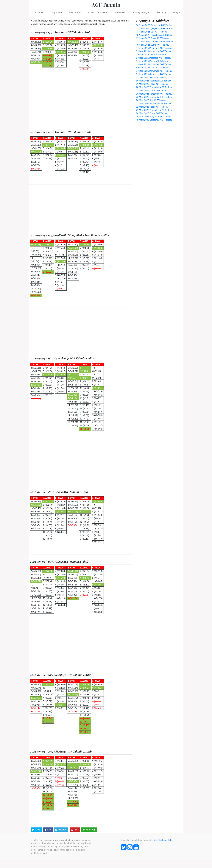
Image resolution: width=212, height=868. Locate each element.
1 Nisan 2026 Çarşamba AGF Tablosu (154, 74)
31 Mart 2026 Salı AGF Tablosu (151, 77)
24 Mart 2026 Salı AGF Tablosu (151, 100)
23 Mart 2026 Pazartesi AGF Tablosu (154, 104)
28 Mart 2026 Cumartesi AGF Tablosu (154, 87)
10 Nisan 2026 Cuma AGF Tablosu (153, 45)
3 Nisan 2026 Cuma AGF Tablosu (152, 68)
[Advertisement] (80, 106)
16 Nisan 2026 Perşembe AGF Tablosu (155, 25)
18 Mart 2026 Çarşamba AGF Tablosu (154, 120)
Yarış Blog (162, 12)
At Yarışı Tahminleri (97, 12)
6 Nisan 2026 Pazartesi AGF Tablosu (154, 58)
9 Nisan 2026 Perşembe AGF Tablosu (154, 48)
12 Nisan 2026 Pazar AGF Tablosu (152, 38)
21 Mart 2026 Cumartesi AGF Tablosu (154, 110)
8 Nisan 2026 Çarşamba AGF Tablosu (154, 51)
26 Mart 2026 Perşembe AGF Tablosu (154, 94)
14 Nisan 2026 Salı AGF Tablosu (151, 32)
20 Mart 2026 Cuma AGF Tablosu (152, 113)
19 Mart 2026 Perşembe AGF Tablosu (154, 117)
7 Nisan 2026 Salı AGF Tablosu (151, 55)
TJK (170, 840)
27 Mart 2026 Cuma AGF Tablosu (152, 91)
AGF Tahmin (106, 5)
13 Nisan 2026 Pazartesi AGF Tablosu (154, 35)
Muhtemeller (120, 12)
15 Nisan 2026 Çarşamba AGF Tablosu (155, 28)
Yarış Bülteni (56, 12)
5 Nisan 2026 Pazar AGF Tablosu (152, 61)
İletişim (177, 12)
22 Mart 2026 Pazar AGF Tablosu (152, 107)
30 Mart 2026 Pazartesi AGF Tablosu (154, 81)
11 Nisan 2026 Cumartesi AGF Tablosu (155, 42)
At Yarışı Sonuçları (141, 12)
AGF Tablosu (75, 12)
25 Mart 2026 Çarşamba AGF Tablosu (154, 97)
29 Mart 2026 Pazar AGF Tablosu (152, 84)
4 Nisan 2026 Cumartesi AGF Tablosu (154, 64)
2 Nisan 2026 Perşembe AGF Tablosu (154, 71)
